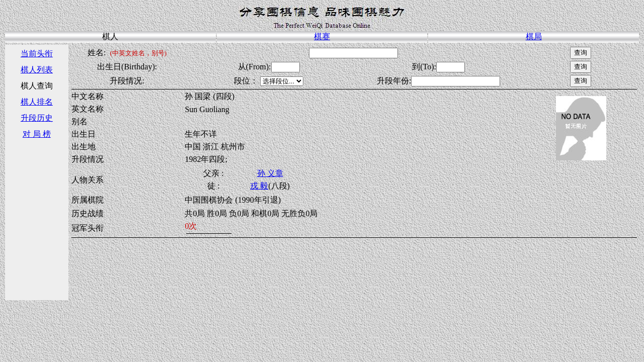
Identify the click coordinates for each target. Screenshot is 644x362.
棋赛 (322, 36)
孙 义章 (270, 173)
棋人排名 (37, 102)
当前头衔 (37, 54)
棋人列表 (37, 70)
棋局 (534, 36)
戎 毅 (259, 186)
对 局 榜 (37, 134)
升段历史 (37, 118)
